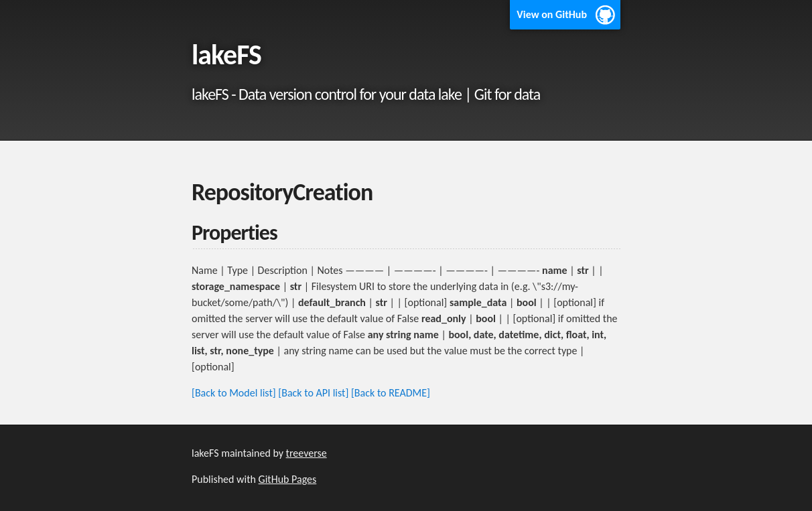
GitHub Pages (288, 479)
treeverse (307, 453)
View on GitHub (552, 14)
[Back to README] (391, 393)
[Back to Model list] (234, 393)
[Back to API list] (313, 393)
